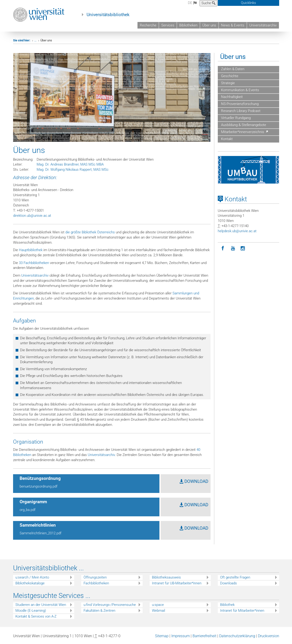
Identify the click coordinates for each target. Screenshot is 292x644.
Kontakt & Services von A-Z (36, 616)
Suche (208, 3)
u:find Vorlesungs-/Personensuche (110, 605)
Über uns (209, 25)
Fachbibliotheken (96, 583)
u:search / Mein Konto (32, 577)
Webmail (158, 611)
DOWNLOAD (194, 481)
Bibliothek (227, 605)
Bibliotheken (188, 25)
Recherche (148, 25)
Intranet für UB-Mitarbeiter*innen (177, 583)
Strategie (227, 83)
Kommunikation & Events (240, 90)
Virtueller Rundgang (235, 118)
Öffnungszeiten (95, 577)
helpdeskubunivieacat (237, 231)
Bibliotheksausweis (166, 577)
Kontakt (226, 139)
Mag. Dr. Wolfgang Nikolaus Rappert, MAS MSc (73, 170)
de (192, 3)
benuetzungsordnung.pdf (39, 486)
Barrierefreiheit (204, 636)
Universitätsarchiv (263, 25)
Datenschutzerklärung (237, 636)
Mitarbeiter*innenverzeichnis (244, 132)
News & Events (233, 25)
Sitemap (162, 636)
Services (168, 25)
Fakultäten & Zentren (99, 611)
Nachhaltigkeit (231, 97)
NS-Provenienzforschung (239, 104)
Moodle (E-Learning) (31, 611)
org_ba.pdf (28, 510)
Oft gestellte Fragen (235, 577)
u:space (158, 605)
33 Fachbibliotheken (34, 263)
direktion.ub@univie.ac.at (32, 216)
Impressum (181, 636)
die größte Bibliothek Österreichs (90, 232)
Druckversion (269, 636)
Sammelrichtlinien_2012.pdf (40, 533)
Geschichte (229, 76)
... (35, 40)
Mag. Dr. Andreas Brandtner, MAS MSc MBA (70, 164)
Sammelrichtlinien (38, 525)
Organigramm (33, 502)
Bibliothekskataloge (30, 583)
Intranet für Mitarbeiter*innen (242, 611)
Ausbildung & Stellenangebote (243, 125)
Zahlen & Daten (232, 69)
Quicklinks (248, 3)
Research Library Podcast (240, 111)
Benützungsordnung (40, 478)
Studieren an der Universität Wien (41, 605)
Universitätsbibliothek (108, 15)
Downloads (229, 583)
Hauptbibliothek (31, 250)
